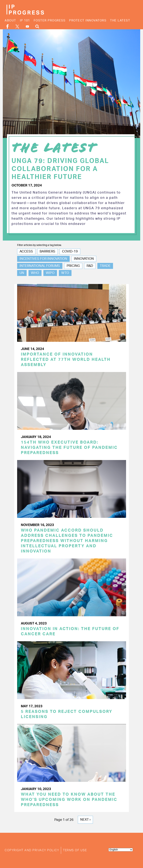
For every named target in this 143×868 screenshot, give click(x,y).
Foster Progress (50, 21)
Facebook (7, 26)
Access (26, 252)
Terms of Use (75, 850)
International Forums (40, 266)
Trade (105, 266)
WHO (35, 273)
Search (37, 26)
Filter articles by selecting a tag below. (39, 245)
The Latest (120, 21)
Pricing (73, 266)
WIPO (50, 273)
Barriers (47, 252)
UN (22, 273)
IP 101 (25, 21)
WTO (65, 273)
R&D (90, 266)
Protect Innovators (88, 21)
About (10, 21)
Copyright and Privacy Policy (32, 850)
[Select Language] (121, 850)
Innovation (84, 259)
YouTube (27, 26)
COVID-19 (70, 252)
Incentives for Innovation (43, 259)
